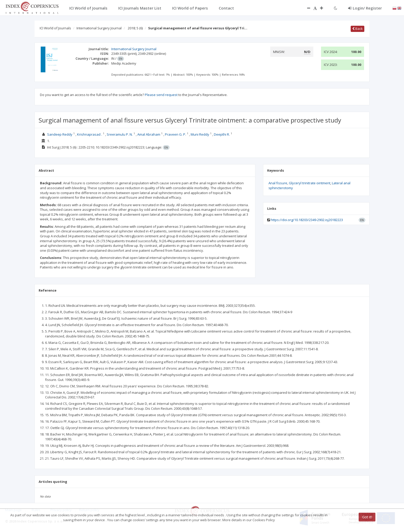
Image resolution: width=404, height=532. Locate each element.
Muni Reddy (200, 134)
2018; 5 (135, 28)
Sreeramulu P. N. (120, 134)
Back (357, 29)
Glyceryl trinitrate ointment (310, 183)
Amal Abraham (149, 134)
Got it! (367, 517)
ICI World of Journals (55, 28)
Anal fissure (278, 183)
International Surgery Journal (99, 28)
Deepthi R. (222, 134)
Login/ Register (365, 8)
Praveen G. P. (175, 134)
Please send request (161, 95)
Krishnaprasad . (90, 134)
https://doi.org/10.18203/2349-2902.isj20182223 (307, 220)
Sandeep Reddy (60, 134)
